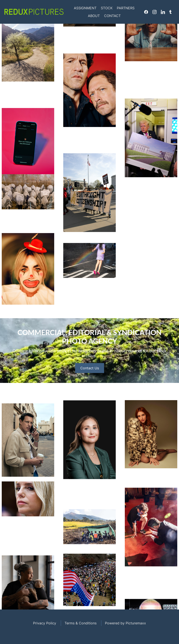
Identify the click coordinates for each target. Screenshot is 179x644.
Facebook (146, 12)
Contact (112, 16)
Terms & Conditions (81, 623)
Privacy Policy (45, 623)
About (94, 16)
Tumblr (170, 12)
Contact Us (90, 373)
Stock (107, 8)
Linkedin (163, 12)
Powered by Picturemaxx (125, 623)
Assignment (85, 8)
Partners (126, 8)
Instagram (154, 12)
